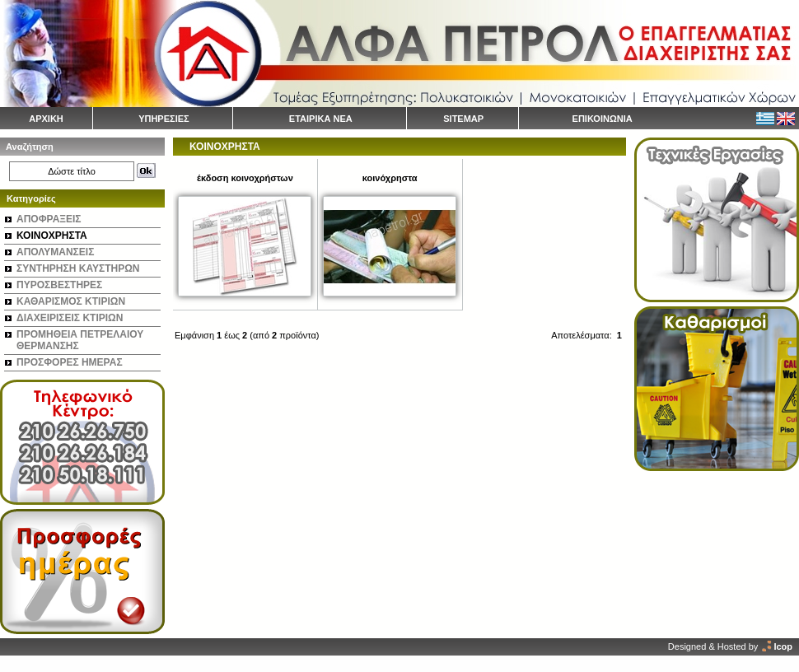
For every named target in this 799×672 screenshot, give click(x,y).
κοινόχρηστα (390, 178)
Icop (783, 646)
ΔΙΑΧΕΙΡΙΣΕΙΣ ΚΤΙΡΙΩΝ (70, 318)
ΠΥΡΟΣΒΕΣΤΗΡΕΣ (59, 285)
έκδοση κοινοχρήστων (245, 178)
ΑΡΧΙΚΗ (46, 119)
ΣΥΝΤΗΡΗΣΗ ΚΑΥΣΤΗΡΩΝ (78, 268)
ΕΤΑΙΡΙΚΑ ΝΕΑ (321, 119)
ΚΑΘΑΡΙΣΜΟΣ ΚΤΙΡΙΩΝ (71, 301)
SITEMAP (463, 119)
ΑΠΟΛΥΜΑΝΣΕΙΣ (55, 252)
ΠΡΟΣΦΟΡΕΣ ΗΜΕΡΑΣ (70, 362)
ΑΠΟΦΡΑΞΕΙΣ (49, 219)
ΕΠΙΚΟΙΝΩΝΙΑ (603, 119)
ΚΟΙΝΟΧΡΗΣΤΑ (52, 236)
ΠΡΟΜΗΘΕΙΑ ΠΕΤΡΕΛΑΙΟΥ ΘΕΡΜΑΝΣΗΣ (80, 340)
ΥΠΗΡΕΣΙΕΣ (164, 119)
